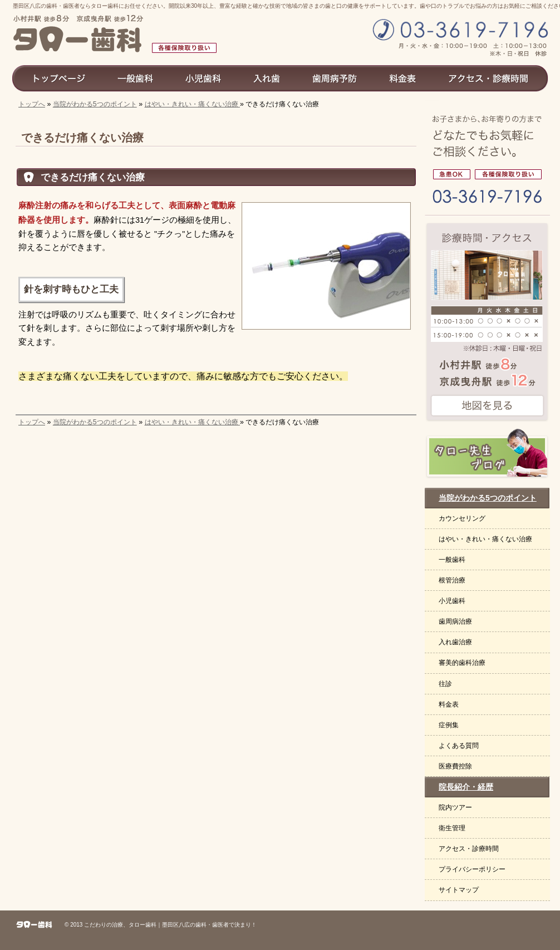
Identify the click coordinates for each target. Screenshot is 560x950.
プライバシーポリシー (472, 869)
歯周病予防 (335, 78)
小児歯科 (452, 601)
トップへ (32, 104)
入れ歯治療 (455, 642)
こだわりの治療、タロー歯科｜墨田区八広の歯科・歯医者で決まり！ (170, 925)
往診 (445, 684)
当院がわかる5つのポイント (95, 104)
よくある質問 (459, 746)
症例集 (449, 725)
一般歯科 (452, 560)
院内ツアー (455, 807)
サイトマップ (459, 890)
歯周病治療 (455, 621)
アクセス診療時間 (493, 78)
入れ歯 (267, 78)
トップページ (57, 78)
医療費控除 (455, 766)
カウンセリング (462, 518)
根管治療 (452, 580)
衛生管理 (452, 828)
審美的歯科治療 (462, 663)
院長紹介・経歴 (466, 787)
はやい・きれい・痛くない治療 (192, 104)
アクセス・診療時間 (469, 849)
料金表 (449, 704)
